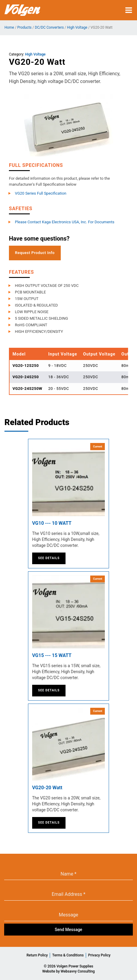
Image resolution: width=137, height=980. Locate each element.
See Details (49, 558)
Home (9, 27)
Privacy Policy (99, 955)
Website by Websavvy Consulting (68, 971)
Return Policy (37, 955)
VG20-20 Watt (47, 788)
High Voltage (77, 27)
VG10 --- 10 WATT (52, 523)
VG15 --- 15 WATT (52, 655)
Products (24, 27)
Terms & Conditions (68, 955)
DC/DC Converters (49, 27)
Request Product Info (35, 253)
